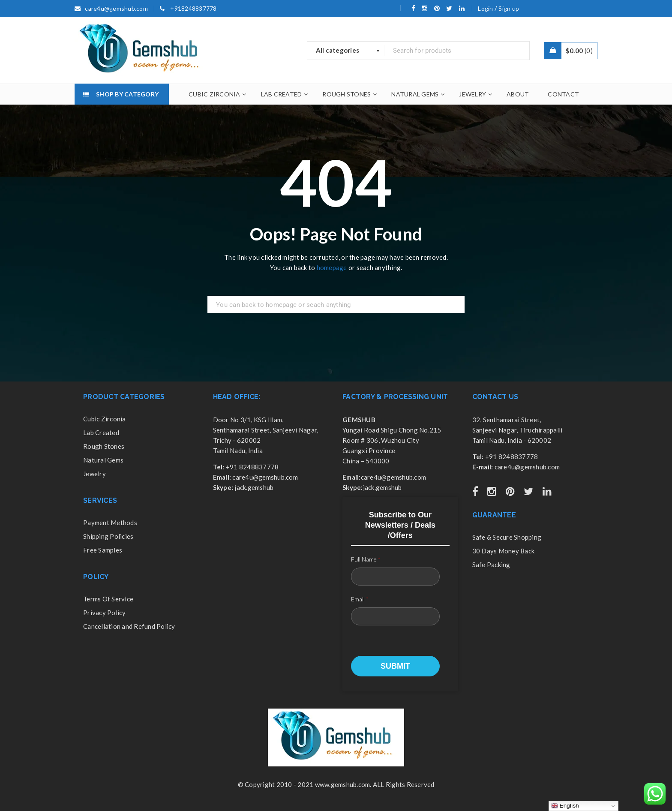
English (565, 806)
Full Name (366, 559)
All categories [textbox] (338, 50)
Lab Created (101, 433)
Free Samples (103, 550)
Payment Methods (110, 523)
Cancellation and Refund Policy (129, 626)
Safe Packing (491, 565)
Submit (395, 666)
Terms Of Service (108, 599)
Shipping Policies (108, 536)
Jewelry (94, 474)
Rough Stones (104, 446)
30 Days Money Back (504, 551)
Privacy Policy (105, 613)
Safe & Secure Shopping (507, 537)
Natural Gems (103, 460)
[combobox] (346, 51)
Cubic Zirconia (105, 419)
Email (360, 599)
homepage (332, 267)
